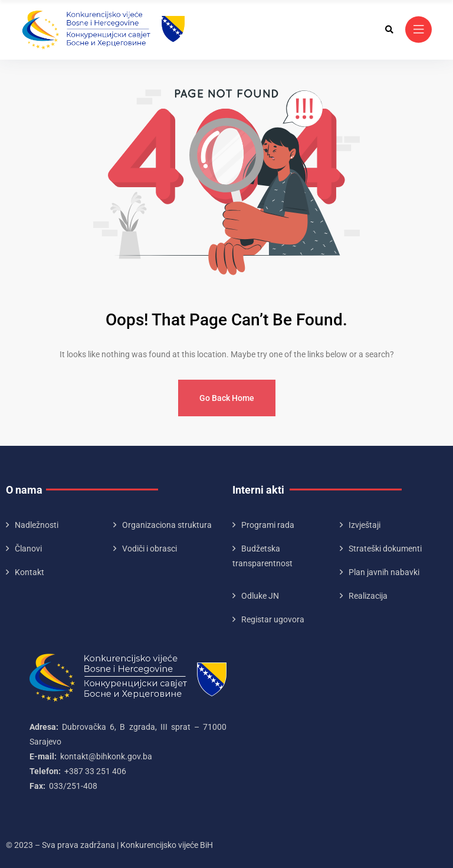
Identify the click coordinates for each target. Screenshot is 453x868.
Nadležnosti (37, 525)
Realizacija (368, 596)
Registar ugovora (273, 619)
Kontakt (29, 572)
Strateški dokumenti (385, 549)
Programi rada (268, 525)
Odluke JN (260, 596)
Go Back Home (227, 398)
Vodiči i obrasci (150, 549)
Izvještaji (365, 525)
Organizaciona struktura (167, 525)
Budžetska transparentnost (262, 556)
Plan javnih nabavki (384, 572)
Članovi (28, 549)
